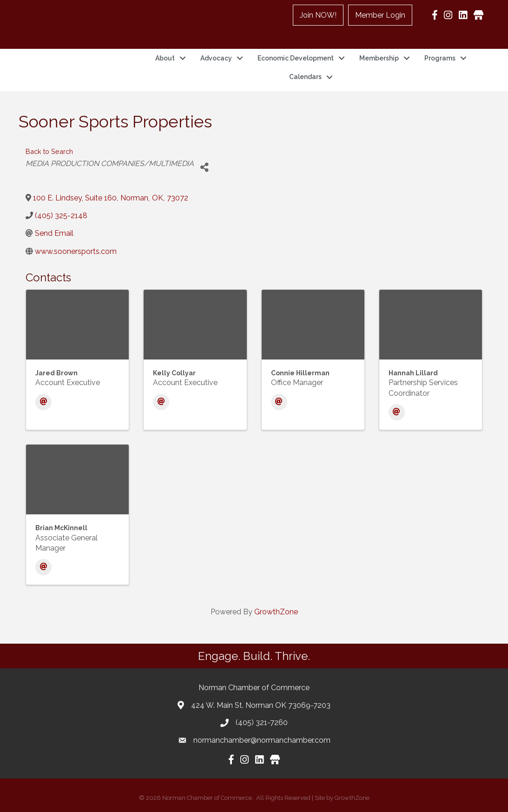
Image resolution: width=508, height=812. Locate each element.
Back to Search (49, 151)
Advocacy (216, 58)
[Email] (43, 402)
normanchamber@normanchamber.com (262, 740)
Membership (379, 58)
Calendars (305, 77)
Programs (440, 58)
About (165, 58)
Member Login (380, 15)
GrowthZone (276, 612)
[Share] (204, 167)
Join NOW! (318, 15)
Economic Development (296, 58)
